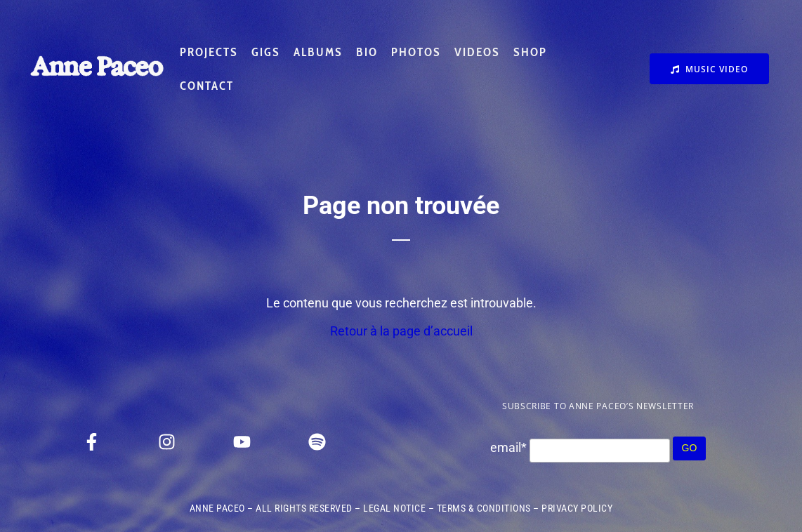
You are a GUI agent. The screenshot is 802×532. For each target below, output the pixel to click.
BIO (367, 52)
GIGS (266, 52)
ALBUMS (318, 52)
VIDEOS (477, 52)
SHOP (530, 52)
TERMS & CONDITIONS (484, 508)
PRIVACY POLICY (577, 508)
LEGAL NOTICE (394, 508)
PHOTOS (416, 52)
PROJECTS (209, 52)
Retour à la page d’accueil (401, 331)
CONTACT (207, 86)
